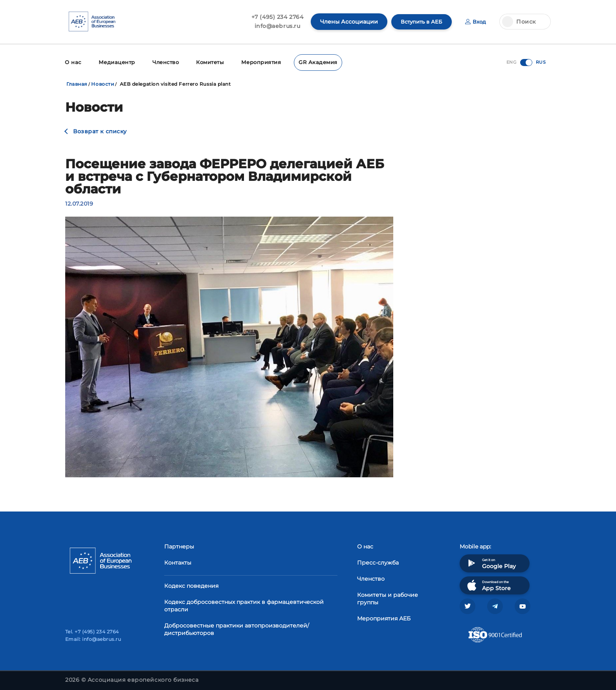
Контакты (178, 562)
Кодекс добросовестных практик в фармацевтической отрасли (244, 605)
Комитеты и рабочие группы (388, 598)
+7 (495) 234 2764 (274, 17)
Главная (77, 83)
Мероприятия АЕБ (384, 618)
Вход (475, 22)
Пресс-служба (378, 562)
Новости (103, 83)
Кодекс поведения (191, 585)
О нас (72, 62)
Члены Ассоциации (345, 22)
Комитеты (207, 62)
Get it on (491, 562)
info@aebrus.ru (274, 26)
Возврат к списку (100, 131)
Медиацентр (115, 62)
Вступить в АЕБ (419, 22)
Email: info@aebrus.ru (93, 639)
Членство (162, 62)
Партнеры (179, 546)
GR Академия (311, 62)
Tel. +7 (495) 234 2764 (92, 632)
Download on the (488, 584)
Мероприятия (257, 62)
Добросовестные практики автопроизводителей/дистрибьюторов (237, 628)
